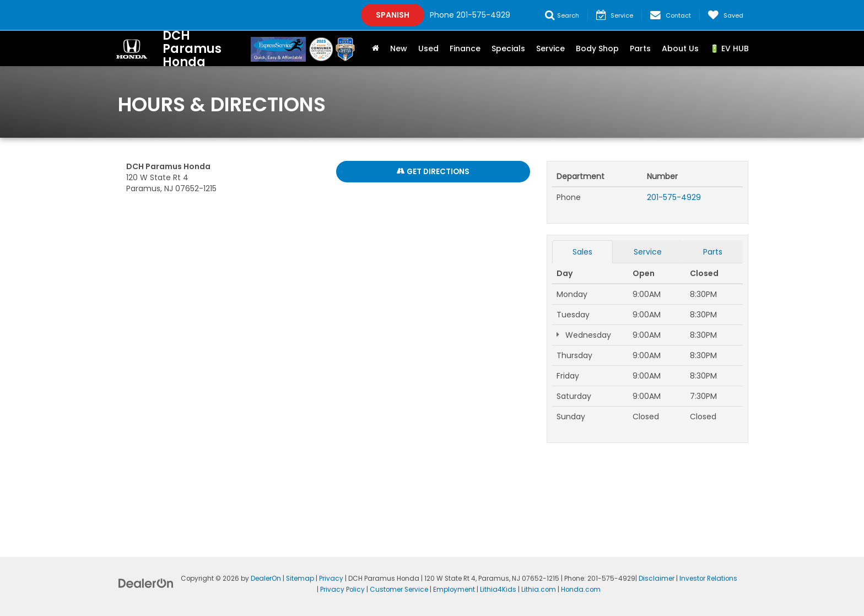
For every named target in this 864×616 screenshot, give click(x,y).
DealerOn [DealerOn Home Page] (266, 579)
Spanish (393, 15)
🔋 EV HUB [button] (729, 48)
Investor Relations (708, 579)
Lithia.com (539, 590)
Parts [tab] (713, 252)
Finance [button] (465, 48)
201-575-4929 (674, 197)
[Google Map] (328, 356)
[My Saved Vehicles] (725, 15)
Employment (454, 590)
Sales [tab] (582, 252)
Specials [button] (508, 48)
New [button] (399, 48)
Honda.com (581, 590)
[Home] (376, 48)
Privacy (331, 579)
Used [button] (428, 48)
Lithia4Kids (498, 590)
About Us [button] (680, 48)
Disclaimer (657, 579)
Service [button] (550, 48)
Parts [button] (640, 48)
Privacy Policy (342, 590)
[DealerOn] (146, 583)
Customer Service (399, 590)
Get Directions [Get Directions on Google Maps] (433, 172)
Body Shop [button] (597, 48)
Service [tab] (648, 252)
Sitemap (300, 579)
